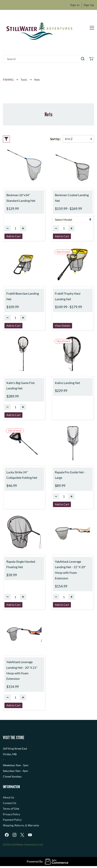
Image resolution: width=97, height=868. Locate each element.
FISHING (8, 80)
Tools (24, 80)
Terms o (8, 809)
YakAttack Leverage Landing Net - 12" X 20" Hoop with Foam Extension (70, 570)
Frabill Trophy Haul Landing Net (68, 296)
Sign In (75, 5)
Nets (37, 80)
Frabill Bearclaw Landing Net (23, 296)
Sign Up (89, 5)
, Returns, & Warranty (26, 825)
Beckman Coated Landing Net (72, 198)
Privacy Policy (11, 814)
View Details (63, 326)
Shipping (8, 825)
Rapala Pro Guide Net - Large (70, 475)
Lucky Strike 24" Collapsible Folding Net (22, 475)
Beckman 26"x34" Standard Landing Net (21, 198)
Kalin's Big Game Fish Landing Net (21, 386)
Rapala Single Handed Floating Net (21, 564)
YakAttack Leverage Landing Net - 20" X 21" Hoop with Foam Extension (22, 670)
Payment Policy (12, 820)
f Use (16, 808)
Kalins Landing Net (67, 383)
